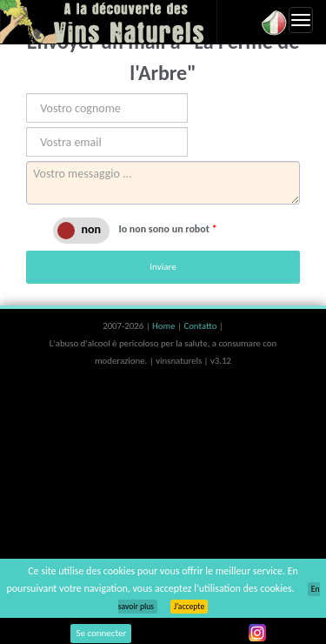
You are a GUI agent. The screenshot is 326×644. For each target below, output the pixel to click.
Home (165, 326)
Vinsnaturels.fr (109, 22)
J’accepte (189, 607)
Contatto (201, 326)
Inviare (163, 267)
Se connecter (101, 633)
